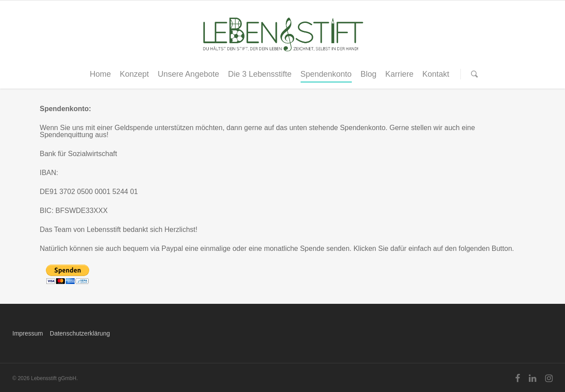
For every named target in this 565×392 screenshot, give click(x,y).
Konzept (134, 74)
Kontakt (436, 74)
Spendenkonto (326, 74)
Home (100, 74)
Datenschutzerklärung (80, 333)
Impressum (28, 333)
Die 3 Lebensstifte (260, 74)
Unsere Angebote (188, 74)
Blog (369, 74)
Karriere (399, 74)
